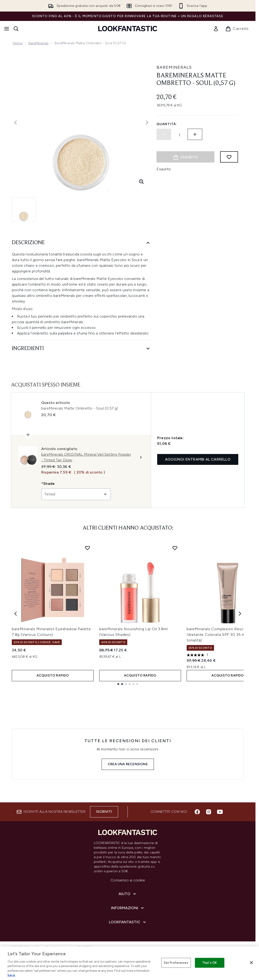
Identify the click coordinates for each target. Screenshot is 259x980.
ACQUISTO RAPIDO (53, 675)
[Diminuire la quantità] (164, 134)
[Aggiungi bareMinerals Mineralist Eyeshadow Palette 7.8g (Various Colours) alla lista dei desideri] (87, 548)
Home (18, 43)
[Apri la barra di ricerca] (16, 29)
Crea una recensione (128, 764)
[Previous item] (16, 613)
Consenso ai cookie (128, 880)
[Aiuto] (128, 894)
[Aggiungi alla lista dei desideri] (229, 157)
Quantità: (167, 124)
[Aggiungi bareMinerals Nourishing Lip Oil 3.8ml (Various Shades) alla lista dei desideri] (175, 548)
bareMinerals (39, 43)
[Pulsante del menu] (7, 29)
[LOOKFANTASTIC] (128, 922)
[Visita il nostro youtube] (220, 812)
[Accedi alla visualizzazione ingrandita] (141, 182)
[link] (216, 29)
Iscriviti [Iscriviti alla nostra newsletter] (104, 812)
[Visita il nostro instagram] (209, 812)
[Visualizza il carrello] (237, 29)
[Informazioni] (128, 908)
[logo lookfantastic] (128, 29)
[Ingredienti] (81, 349)
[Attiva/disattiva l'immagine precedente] (16, 123)
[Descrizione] (81, 243)
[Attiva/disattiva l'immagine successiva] (147, 123)
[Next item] (240, 613)
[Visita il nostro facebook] (197, 812)
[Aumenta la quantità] (195, 134)
